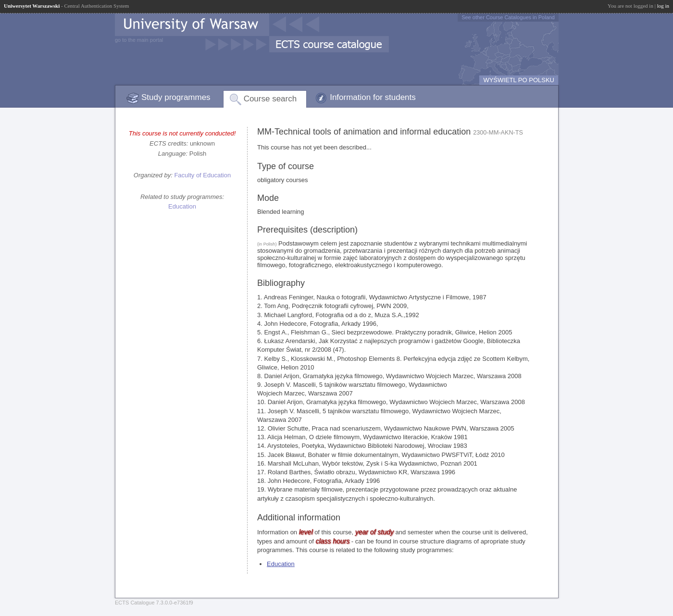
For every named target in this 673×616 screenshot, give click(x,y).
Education (182, 206)
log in (663, 6)
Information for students (373, 97)
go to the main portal (139, 40)
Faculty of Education (202, 175)
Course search (270, 99)
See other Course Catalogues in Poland (508, 17)
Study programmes (176, 97)
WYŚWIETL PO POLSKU (519, 80)
